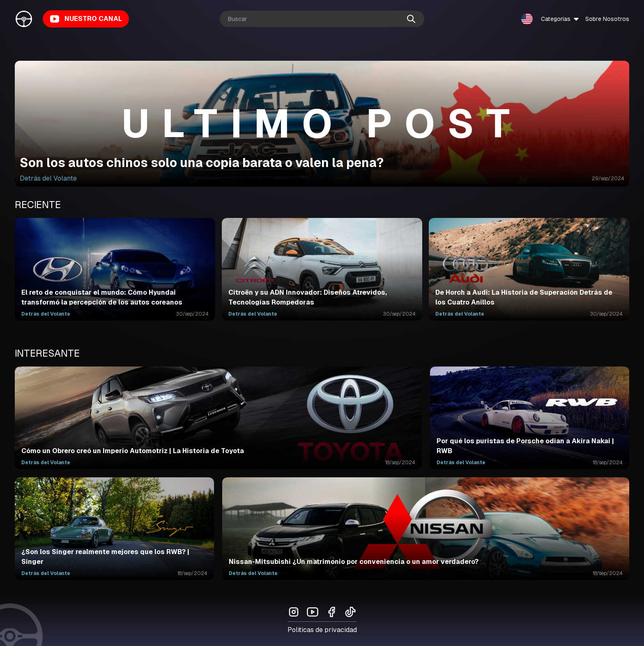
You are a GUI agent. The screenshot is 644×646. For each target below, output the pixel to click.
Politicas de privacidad (322, 630)
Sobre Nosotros (607, 19)
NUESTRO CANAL (86, 19)
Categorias (561, 19)
